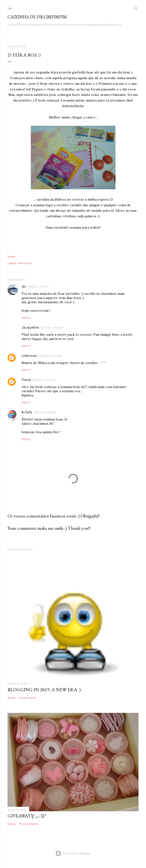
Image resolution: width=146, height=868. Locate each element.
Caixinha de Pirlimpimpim (37, 17)
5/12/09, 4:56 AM (52, 328)
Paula (26, 380)
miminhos (24, 263)
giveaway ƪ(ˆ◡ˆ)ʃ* (27, 816)
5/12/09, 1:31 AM (38, 287)
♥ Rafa (27, 412)
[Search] (136, 7)
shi (24, 287)
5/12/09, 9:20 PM (44, 380)
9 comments (27, 698)
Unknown (30, 356)
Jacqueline (30, 327)
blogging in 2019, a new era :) (44, 690)
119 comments (28, 824)
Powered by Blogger (73, 853)
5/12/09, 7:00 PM (51, 356)
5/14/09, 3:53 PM (45, 412)
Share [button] (11, 256)
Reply (26, 318)
